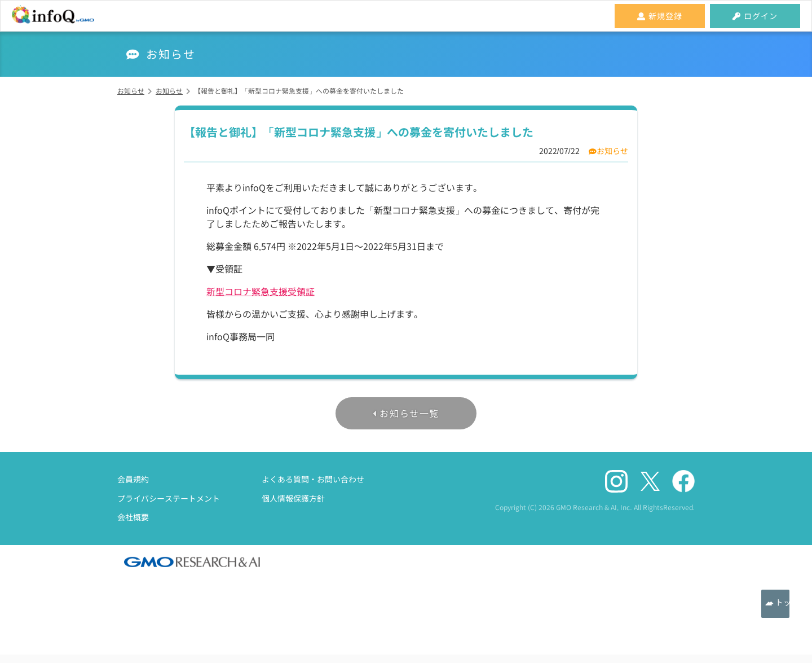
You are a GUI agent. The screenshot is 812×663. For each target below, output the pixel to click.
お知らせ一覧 (409, 413)
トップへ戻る (775, 604)
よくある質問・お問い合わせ (313, 479)
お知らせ (612, 151)
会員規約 (133, 479)
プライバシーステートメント (169, 498)
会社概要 (133, 517)
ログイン (755, 16)
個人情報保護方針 (293, 498)
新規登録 (660, 16)
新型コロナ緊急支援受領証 (261, 291)
